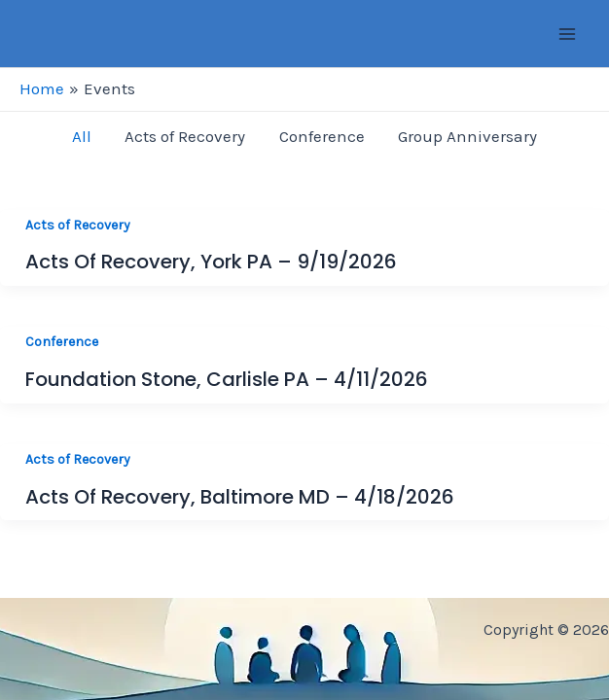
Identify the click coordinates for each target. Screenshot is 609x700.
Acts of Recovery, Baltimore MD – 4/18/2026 (240, 497)
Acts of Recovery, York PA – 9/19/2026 (211, 262)
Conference (62, 342)
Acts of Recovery (78, 225)
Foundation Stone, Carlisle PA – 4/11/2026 (227, 379)
